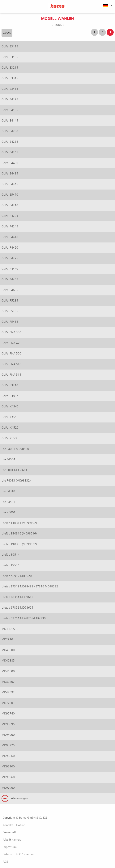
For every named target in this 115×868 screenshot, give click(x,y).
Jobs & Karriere (12, 840)
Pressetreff (9, 832)
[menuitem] (107, 5)
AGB (6, 862)
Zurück (7, 33)
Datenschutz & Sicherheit (19, 854)
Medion (59, 25)
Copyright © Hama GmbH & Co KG (25, 818)
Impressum (10, 847)
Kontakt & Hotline (14, 825)
